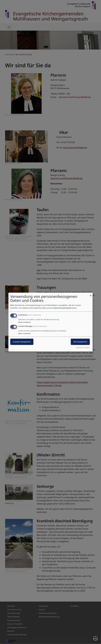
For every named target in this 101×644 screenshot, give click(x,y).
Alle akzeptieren (80, 342)
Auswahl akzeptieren (22, 342)
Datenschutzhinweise (62, 308)
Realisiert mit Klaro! (83, 347)
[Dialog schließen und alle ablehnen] (91, 294)
